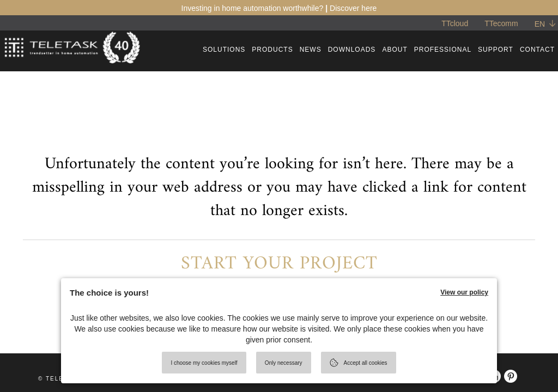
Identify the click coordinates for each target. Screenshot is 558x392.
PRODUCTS (272, 50)
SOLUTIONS (224, 50)
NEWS (311, 50)
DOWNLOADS (352, 50)
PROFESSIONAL (443, 50)
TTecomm (501, 23)
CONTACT (537, 50)
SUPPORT (496, 50)
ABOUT (395, 50)
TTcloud (455, 23)
